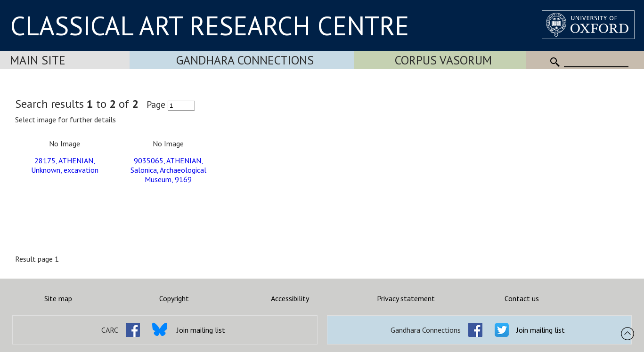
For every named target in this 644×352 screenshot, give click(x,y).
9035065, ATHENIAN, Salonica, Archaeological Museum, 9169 (168, 170)
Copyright (174, 298)
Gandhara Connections (245, 60)
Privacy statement (406, 298)
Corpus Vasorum (443, 60)
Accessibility (290, 298)
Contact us (522, 298)
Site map (58, 298)
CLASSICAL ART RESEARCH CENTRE (210, 25)
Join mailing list (201, 330)
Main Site (38, 60)
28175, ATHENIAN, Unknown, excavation (65, 165)
